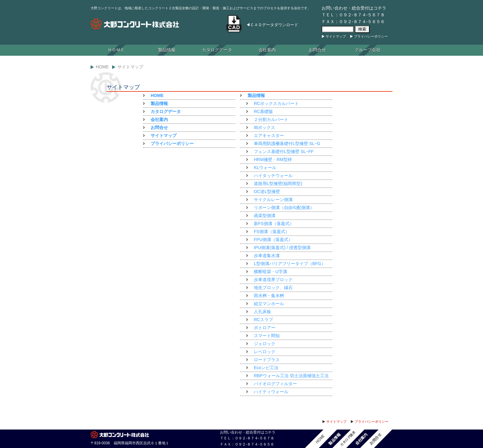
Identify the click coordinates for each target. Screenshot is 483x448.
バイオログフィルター (275, 384)
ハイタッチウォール (273, 176)
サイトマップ (336, 36)
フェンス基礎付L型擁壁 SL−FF (284, 151)
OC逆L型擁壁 (267, 192)
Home (102, 67)
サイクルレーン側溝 (273, 200)
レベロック (265, 352)
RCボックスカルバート (276, 103)
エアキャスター (269, 135)
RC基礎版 (263, 111)
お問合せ (317, 50)
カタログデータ (217, 50)
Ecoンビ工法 (266, 368)
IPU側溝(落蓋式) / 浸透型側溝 (282, 248)
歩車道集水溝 (267, 256)
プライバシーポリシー (371, 36)
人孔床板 (262, 312)
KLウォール (265, 167)
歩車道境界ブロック (273, 280)
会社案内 (267, 50)
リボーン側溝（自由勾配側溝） (284, 208)
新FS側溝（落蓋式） (274, 224)
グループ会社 (367, 50)
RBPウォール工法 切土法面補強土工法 (291, 376)
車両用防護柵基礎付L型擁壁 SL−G (287, 143)
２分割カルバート (271, 119)
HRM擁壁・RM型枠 (273, 159)
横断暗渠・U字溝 (270, 272)
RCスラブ (263, 320)
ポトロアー (265, 328)
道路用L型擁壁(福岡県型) (278, 184)
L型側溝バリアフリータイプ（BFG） (290, 264)
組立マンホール (269, 304)
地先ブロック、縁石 (273, 288)
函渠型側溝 (265, 216)
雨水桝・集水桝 (269, 296)
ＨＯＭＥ (116, 50)
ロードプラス (267, 360)
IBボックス (264, 127)
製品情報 (167, 50)
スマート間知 (267, 336)
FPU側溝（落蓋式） (273, 240)
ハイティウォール (271, 392)
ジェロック (265, 344)
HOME (157, 95)
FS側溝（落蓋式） (272, 232)
